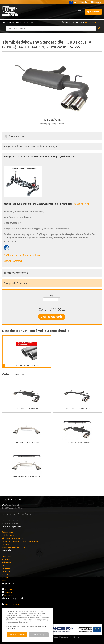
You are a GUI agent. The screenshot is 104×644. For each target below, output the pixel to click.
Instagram (9, 595)
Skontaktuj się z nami (93, 22)
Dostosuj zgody (39, 635)
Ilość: (51, 296)
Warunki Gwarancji (13, 261)
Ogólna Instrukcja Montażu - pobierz (22, 255)
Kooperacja (6, 577)
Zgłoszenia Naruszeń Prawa (13, 547)
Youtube (8, 589)
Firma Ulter (6, 556)
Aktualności (6, 571)
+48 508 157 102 (81, 204)
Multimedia (6, 562)
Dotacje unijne (8, 532)
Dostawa (5, 544)
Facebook (9, 592)
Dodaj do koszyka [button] (51, 317)
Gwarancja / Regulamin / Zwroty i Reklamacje (20, 541)
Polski (96, 2)
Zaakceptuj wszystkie (17, 635)
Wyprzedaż (7, 559)
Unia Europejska (78, 2)
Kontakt (5, 581)
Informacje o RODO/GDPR (12, 538)
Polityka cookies (9, 535)
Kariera (5, 574)
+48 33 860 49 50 (12, 604)
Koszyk (93, 12)
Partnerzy (6, 568)
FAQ (4, 565)
